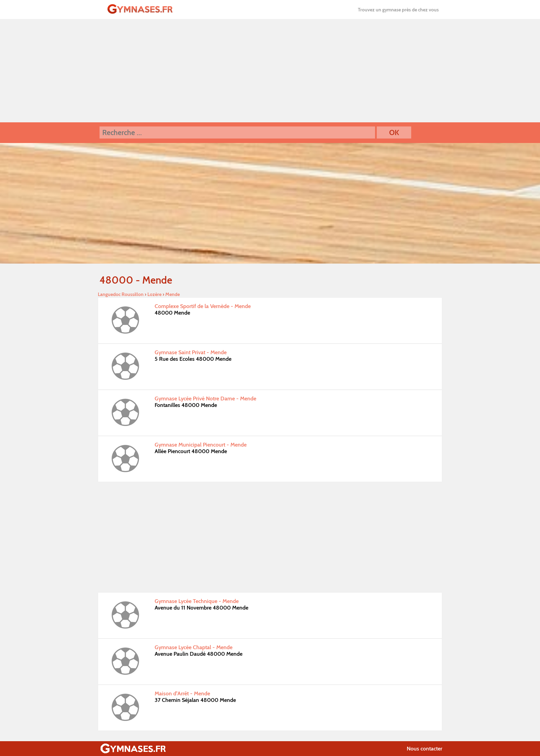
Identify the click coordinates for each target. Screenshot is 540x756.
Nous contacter (424, 749)
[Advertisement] (270, 71)
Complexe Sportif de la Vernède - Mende (203, 306)
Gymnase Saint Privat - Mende (191, 352)
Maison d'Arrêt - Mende (182, 693)
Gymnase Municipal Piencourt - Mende (201, 445)
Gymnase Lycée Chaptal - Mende (194, 647)
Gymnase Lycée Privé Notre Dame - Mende (205, 399)
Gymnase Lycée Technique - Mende (197, 601)
